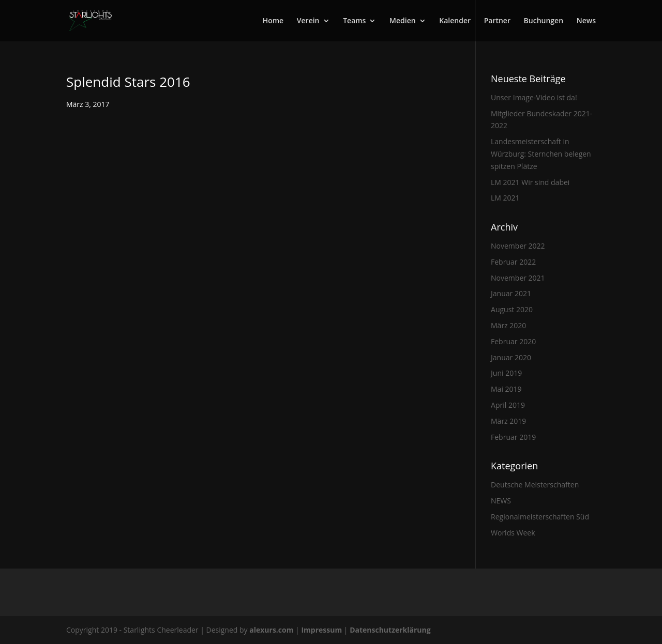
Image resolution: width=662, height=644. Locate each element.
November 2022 (518, 246)
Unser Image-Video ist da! (534, 97)
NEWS (501, 501)
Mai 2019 (506, 389)
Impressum (322, 630)
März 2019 (508, 421)
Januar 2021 (511, 293)
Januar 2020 (511, 357)
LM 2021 (505, 198)
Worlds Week (513, 533)
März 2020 (508, 325)
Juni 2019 (506, 373)
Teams (354, 21)
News (586, 21)
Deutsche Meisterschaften (535, 485)
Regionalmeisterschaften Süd (540, 517)
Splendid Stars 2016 (128, 82)
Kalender (455, 21)
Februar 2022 (513, 262)
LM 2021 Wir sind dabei (530, 182)
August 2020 (512, 309)
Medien (403, 21)
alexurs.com (272, 630)
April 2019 (508, 405)
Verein (308, 21)
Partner (497, 21)
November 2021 (518, 278)
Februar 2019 (513, 437)
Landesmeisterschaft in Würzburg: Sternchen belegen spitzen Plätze (541, 154)
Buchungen (544, 21)
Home (273, 21)
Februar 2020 (513, 341)
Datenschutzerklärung (390, 630)
